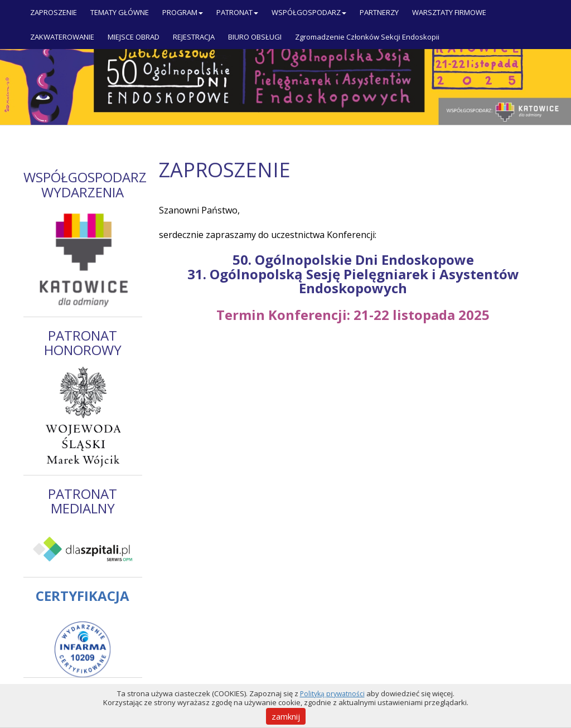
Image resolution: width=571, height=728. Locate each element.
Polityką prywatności (332, 694)
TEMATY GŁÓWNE (120, 12)
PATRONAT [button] (237, 12)
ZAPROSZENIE (54, 12)
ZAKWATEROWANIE (62, 37)
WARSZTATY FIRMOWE (449, 12)
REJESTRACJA (194, 37)
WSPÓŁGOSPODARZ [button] (309, 12)
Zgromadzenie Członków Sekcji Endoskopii (367, 37)
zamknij (286, 716)
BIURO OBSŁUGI (255, 37)
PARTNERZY (379, 12)
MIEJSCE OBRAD (134, 37)
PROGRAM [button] (183, 12)
